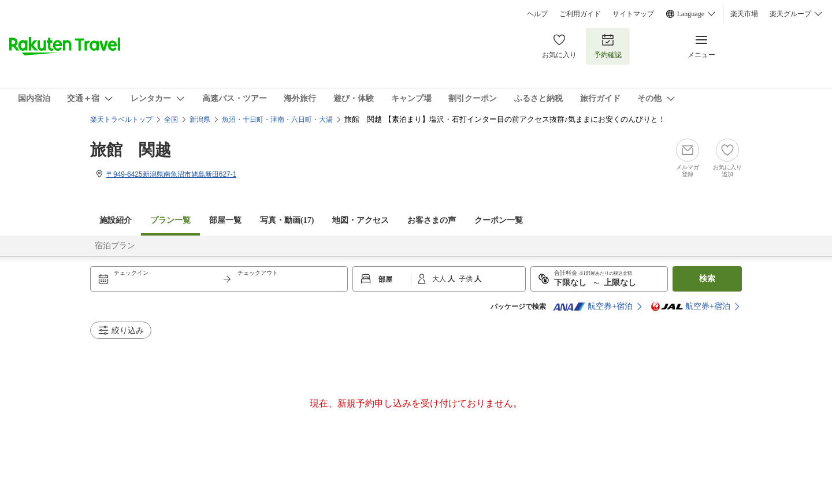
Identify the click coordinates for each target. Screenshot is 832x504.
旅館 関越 (131, 150)
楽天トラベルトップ (121, 120)
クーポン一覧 (499, 220)
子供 (467, 279)
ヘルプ (537, 14)
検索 (707, 279)
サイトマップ (633, 14)
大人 (440, 279)
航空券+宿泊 (593, 307)
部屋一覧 (225, 220)
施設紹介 (116, 220)
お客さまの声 (432, 220)
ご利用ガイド (580, 14)
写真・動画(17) (287, 220)
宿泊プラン (115, 246)
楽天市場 (744, 14)
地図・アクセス (361, 220)
